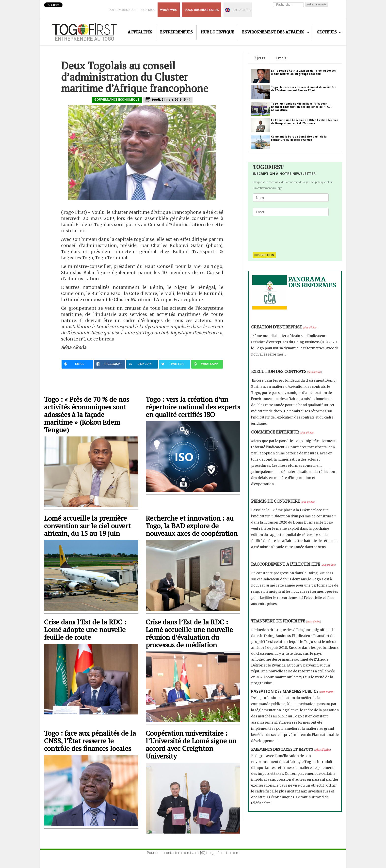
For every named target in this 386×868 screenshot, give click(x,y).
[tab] (258, 58)
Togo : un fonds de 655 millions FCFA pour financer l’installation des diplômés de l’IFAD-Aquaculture (301, 107)
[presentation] (293, 232)
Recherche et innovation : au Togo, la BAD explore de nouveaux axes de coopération (192, 526)
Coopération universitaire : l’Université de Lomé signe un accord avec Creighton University (191, 744)
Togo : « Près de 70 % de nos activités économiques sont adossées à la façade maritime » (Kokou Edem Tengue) (87, 414)
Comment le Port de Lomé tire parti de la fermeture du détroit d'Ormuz (299, 138)
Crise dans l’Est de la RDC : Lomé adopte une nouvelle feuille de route (85, 629)
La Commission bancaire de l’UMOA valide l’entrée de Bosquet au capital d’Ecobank (305, 122)
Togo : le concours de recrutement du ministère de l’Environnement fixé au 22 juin (304, 89)
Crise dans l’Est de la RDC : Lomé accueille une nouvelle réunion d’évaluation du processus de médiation (189, 633)
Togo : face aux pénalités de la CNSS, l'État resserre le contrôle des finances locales (90, 741)
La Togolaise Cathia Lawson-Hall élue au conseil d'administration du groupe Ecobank (304, 72)
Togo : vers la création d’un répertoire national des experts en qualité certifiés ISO (193, 407)
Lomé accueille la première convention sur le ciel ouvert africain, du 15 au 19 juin (87, 526)
